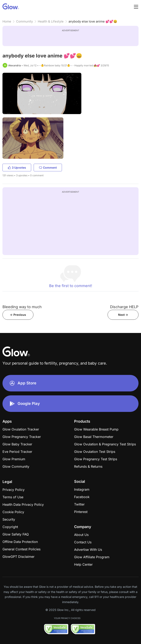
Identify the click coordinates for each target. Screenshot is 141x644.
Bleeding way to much (22, 307)
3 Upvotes (17, 168)
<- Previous (18, 315)
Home (7, 21)
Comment (48, 168)
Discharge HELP (124, 307)
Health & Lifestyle (51, 21)
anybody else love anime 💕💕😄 (93, 21)
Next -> (123, 315)
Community (24, 21)
